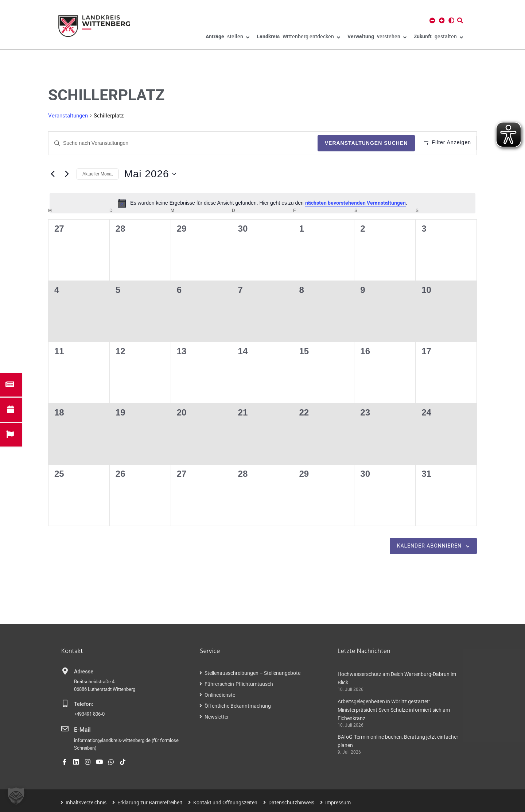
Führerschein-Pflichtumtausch (239, 684)
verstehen (377, 38)
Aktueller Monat (98, 174)
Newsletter (217, 717)
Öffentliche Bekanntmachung (238, 706)
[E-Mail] (65, 729)
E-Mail (81, 729)
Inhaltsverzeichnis (86, 802)
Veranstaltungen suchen (359, 143)
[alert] (262, 203)
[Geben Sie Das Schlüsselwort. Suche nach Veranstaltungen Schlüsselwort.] (179, 143)
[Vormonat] (52, 174)
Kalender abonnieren (429, 546)
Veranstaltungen (68, 115)
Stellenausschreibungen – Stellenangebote (252, 673)
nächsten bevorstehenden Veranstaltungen (355, 203)
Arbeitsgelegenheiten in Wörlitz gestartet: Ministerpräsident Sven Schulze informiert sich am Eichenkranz (394, 710)
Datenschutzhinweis (291, 802)
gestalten (438, 38)
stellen (227, 38)
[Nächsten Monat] (67, 174)
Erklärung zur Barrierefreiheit (150, 802)
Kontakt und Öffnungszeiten (225, 802)
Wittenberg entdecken (298, 38)
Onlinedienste (220, 695)
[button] (16, 796)
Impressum (338, 802)
